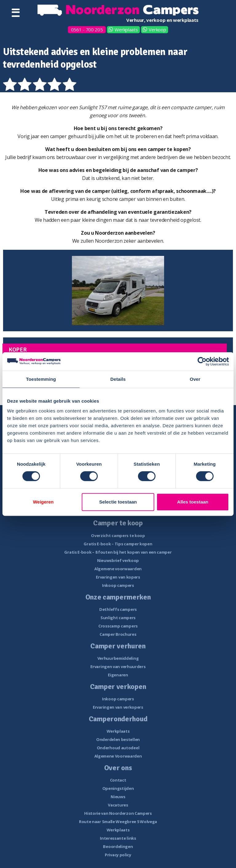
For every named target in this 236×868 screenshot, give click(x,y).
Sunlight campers (118, 618)
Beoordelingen (118, 846)
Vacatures (118, 805)
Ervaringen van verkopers (118, 707)
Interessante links (118, 838)
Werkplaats (126, 30)
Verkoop (157, 30)
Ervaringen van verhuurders (118, 667)
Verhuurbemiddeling (118, 658)
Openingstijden (118, 788)
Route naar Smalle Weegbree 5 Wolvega (118, 822)
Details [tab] (118, 379)
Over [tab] (195, 379)
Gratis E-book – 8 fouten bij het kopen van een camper (118, 552)
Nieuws (118, 797)
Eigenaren (118, 675)
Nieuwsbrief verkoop (118, 560)
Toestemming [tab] (41, 379)
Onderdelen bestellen (118, 739)
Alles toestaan (193, 502)
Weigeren (43, 502)
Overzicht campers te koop (118, 536)
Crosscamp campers (118, 626)
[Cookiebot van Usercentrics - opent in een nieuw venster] (202, 361)
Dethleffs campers (118, 609)
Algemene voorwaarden (118, 569)
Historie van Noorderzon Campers (118, 813)
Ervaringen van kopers (118, 577)
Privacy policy (118, 855)
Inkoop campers (118, 585)
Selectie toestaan (118, 502)
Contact (118, 780)
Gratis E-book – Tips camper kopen (118, 544)
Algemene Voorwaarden (118, 756)
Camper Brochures (118, 634)
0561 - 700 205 (87, 30)
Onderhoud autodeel (118, 748)
